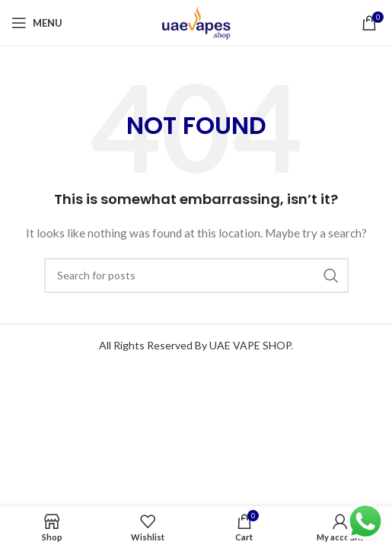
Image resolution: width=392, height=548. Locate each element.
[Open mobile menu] (37, 23)
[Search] (196, 276)
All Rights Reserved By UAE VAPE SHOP (195, 345)
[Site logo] (196, 22)
